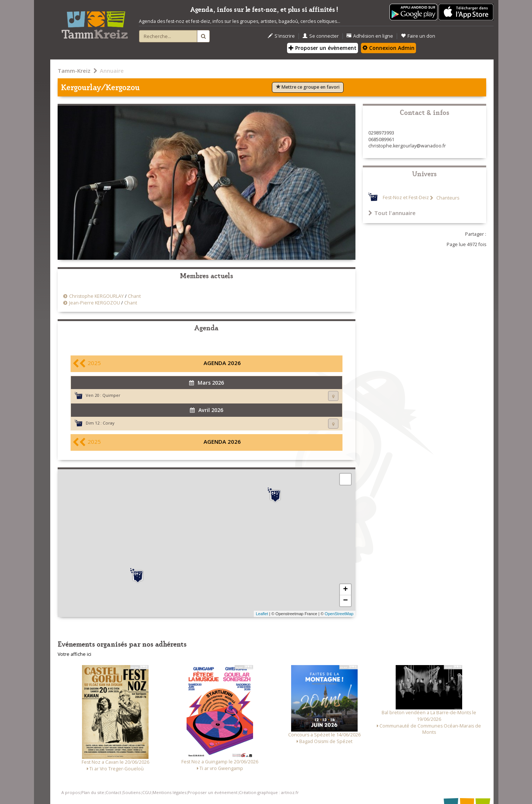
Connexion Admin (388, 48)
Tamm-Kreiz (74, 71)
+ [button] (345, 590)
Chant (134, 296)
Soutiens (132, 792)
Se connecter (321, 36)
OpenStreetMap (339, 614)
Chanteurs (447, 198)
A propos (71, 792)
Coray (109, 423)
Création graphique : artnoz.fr (269, 792)
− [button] (345, 601)
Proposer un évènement (323, 48)
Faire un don (418, 36)
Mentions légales (169, 792)
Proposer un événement (213, 792)
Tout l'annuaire (392, 213)
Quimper (111, 395)
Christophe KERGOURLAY (96, 296)
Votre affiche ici (74, 654)
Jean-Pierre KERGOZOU (95, 303)
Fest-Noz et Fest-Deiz (406, 198)
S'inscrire (281, 36)
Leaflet (262, 614)
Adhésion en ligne (370, 36)
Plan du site (93, 792)
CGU (147, 792)
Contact (113, 792)
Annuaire (112, 71)
